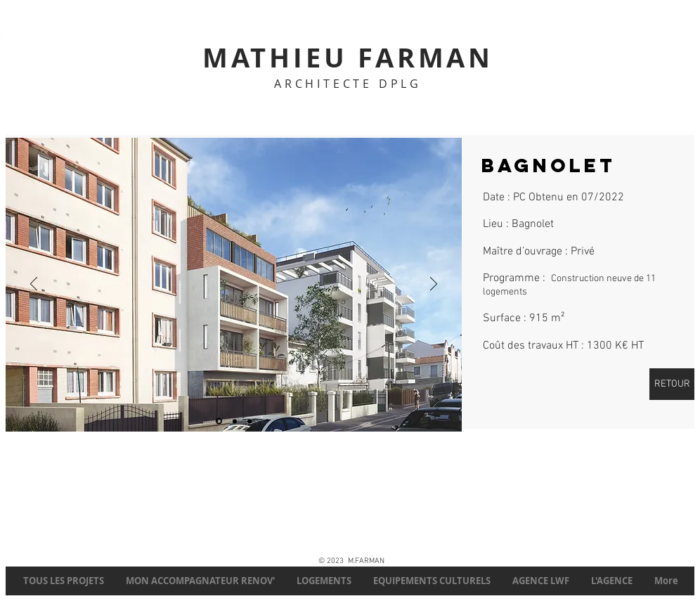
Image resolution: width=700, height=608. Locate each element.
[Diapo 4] (235, 421)
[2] (219, 421)
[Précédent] (34, 285)
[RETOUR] (672, 384)
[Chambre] (249, 421)
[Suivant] (434, 285)
